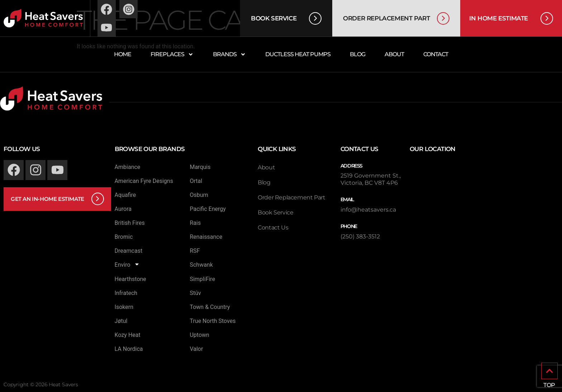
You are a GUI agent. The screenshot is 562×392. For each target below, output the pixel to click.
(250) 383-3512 (360, 236)
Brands (229, 54)
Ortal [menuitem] (196, 181)
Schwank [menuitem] (201, 265)
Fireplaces (172, 54)
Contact (436, 54)
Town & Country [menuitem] (210, 307)
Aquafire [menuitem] (125, 195)
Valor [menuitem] (196, 349)
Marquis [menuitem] (200, 167)
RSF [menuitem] (195, 251)
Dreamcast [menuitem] (129, 251)
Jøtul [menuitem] (121, 321)
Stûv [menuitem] (195, 293)
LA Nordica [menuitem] (129, 349)
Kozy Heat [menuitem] (128, 335)
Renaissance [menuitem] (206, 237)
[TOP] (549, 371)
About (394, 54)
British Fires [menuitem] (130, 223)
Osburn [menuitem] (199, 195)
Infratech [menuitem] (126, 293)
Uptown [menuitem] (199, 335)
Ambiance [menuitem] (128, 167)
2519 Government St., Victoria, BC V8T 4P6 (371, 179)
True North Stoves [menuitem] (213, 321)
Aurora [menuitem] (123, 209)
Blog (358, 54)
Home (123, 54)
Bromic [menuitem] (124, 237)
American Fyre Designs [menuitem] (144, 181)
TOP (549, 385)
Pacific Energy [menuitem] (208, 209)
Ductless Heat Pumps (298, 54)
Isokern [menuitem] (124, 307)
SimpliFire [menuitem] (202, 279)
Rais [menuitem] (195, 223)
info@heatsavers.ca (368, 210)
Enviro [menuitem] (127, 265)
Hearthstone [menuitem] (130, 279)
